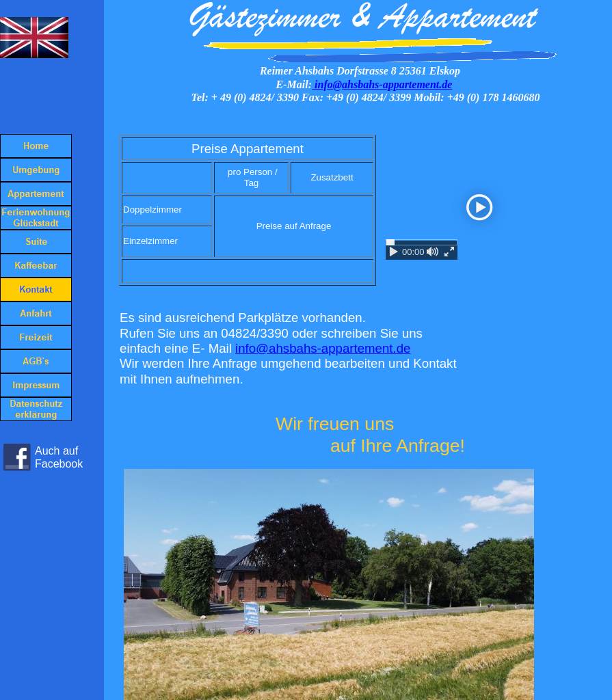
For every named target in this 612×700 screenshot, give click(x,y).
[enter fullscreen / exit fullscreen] (449, 252)
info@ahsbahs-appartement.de (382, 84)
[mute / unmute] (433, 252)
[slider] (422, 242)
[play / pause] (394, 252)
